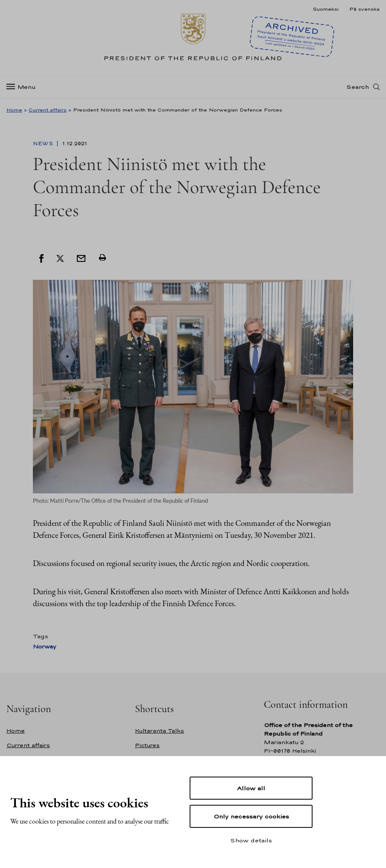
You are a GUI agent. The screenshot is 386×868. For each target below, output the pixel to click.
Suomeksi (326, 9)
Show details (251, 840)
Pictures (147, 745)
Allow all (251, 788)
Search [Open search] (358, 87)
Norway (44, 647)
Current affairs (48, 110)
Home (14, 110)
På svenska (364, 9)
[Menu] (24, 87)
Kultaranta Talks (159, 731)
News (44, 144)
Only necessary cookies (251, 816)
